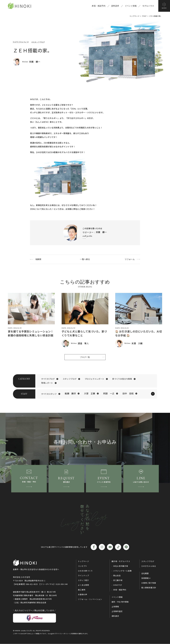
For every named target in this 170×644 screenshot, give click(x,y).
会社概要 (145, 574)
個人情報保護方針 (149, 588)
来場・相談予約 (98, 6)
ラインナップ (83, 576)
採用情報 (145, 578)
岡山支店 (117, 576)
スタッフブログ (70, 379)
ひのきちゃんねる (149, 566)
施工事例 (82, 590)
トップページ (83, 562)
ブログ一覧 (85, 357)
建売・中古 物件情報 (120, 602)
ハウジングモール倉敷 (122, 571)
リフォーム (130, 259)
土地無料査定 (117, 611)
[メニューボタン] (164, 6)
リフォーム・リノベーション (90, 599)
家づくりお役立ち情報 (122, 379)
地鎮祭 (38, 259)
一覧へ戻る (85, 259)
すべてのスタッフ (49, 394)
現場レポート (47, 383)
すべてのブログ (48, 379)
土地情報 (115, 607)
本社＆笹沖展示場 (121, 566)
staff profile (87, 236)
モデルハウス (148, 6)
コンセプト (83, 566)
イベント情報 (131, 6)
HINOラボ (118, 585)
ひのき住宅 (20, 6)
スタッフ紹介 (83, 580)
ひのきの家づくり (85, 571)
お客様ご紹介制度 (149, 583)
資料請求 (115, 6)
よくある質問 (83, 585)
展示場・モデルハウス (121, 562)
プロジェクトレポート (94, 379)
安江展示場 (118, 580)
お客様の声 (83, 595)
